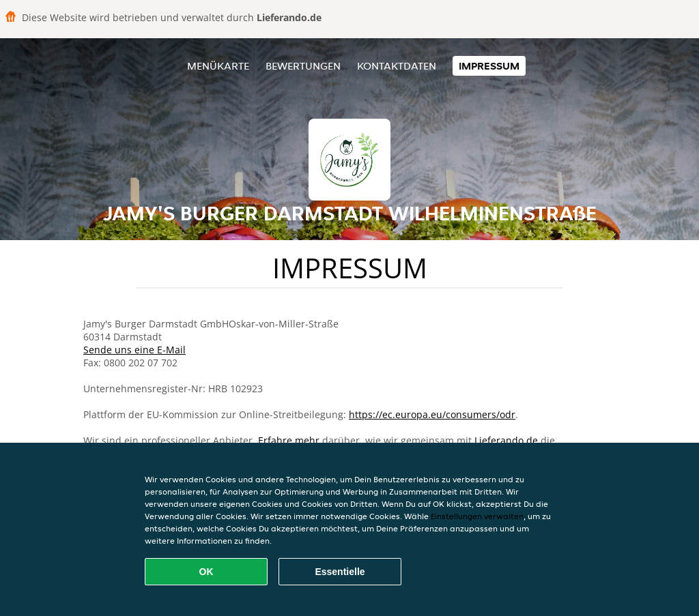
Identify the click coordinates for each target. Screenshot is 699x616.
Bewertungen (303, 66)
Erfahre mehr (289, 440)
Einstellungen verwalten (477, 516)
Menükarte (218, 66)
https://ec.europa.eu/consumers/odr (432, 414)
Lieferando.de (506, 440)
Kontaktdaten (397, 66)
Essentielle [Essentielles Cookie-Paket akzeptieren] (340, 572)
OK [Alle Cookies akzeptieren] (206, 572)
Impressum (489, 66)
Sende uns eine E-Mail (134, 350)
